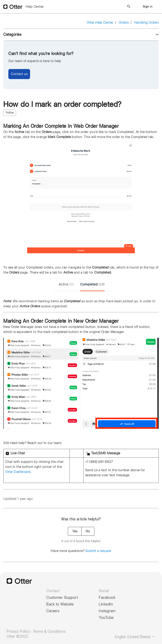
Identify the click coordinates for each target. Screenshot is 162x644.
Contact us (19, 74)
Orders (124, 22)
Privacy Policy (18, 631)
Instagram (107, 611)
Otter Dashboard (18, 472)
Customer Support (62, 598)
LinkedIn (106, 604)
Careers (53, 611)
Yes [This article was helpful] (75, 531)
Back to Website (60, 604)
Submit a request (98, 551)
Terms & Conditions (49, 631)
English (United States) (135, 637)
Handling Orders (147, 22)
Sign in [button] (148, 6)
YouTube (106, 618)
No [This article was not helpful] (88, 531)
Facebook (107, 598)
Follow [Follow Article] (10, 113)
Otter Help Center (100, 22)
